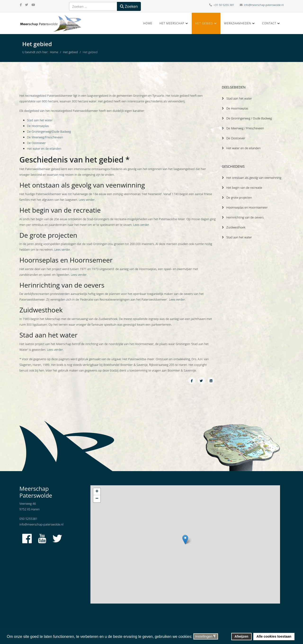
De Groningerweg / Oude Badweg (249, 118)
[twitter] (27, 5)
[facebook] (21, 5)
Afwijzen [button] (241, 636)
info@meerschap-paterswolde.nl (264, 5)
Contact (269, 23)
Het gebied (204, 23)
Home (148, 23)
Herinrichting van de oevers (245, 215)
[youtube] (33, 5)
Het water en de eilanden (44, 149)
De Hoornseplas (38, 126)
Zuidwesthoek (236, 225)
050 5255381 (28, 519)
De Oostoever (36, 143)
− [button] (97, 499)
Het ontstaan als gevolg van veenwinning (254, 176)
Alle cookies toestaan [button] (274, 636)
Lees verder (87, 200)
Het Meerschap (172, 23)
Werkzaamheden (238, 23)
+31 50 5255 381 (224, 5)
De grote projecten (239, 196)
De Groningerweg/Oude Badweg (49, 131)
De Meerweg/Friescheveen (45, 137)
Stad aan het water (40, 120)
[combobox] (93, 6)
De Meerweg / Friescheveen (245, 127)
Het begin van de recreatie (244, 186)
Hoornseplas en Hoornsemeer (247, 205)
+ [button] (97, 492)
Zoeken (129, 6)
